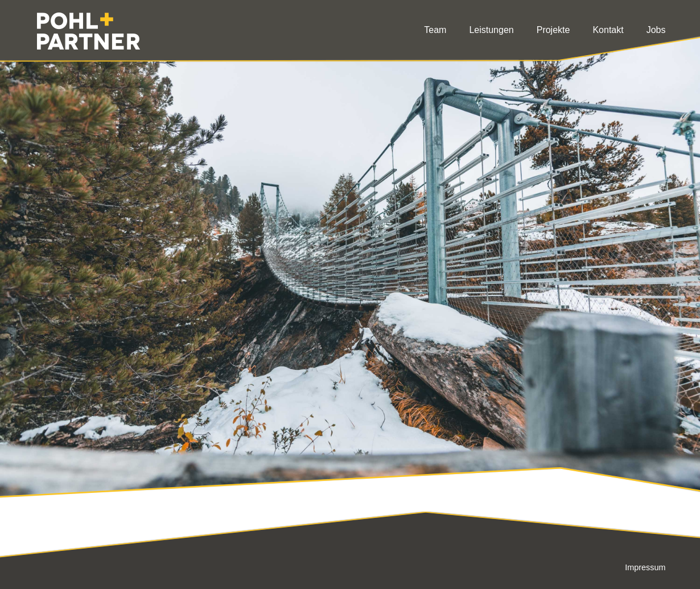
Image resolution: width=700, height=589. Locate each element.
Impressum (645, 567)
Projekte (553, 30)
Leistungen (491, 30)
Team (435, 30)
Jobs (656, 30)
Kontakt (608, 30)
